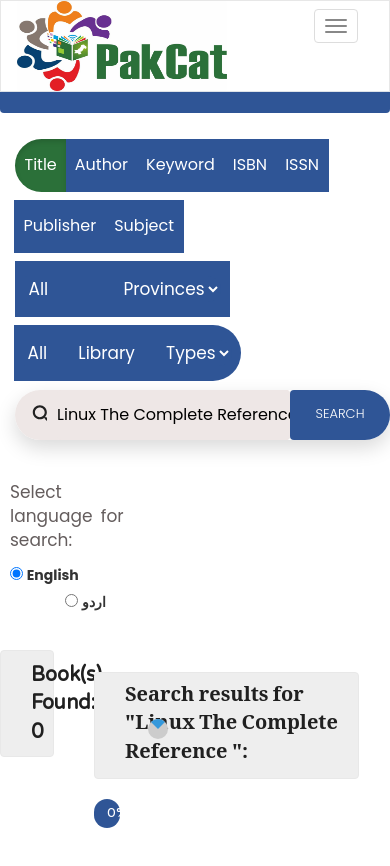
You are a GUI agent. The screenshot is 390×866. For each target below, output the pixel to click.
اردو (94, 602)
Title (41, 164)
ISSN (302, 164)
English (53, 575)
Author (101, 164)
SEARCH (340, 413)
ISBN (250, 164)
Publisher (60, 225)
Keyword (180, 164)
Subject (144, 225)
